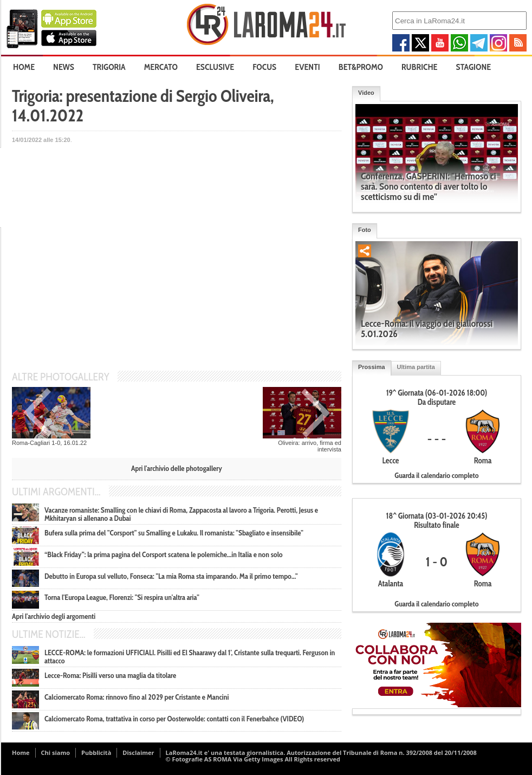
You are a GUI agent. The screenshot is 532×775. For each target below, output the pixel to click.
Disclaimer (138, 753)
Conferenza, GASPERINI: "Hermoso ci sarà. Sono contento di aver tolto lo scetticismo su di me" (428, 186)
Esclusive (215, 67)
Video (366, 93)
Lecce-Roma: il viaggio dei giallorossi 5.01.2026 (427, 329)
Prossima (372, 367)
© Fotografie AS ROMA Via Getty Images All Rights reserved (253, 759)
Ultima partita (416, 367)
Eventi (307, 67)
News (64, 67)
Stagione (474, 67)
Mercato (161, 67)
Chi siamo (56, 753)
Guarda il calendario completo (436, 475)
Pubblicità (96, 753)
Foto (365, 230)
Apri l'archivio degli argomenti (54, 616)
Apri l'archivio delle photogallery (177, 468)
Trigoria (109, 67)
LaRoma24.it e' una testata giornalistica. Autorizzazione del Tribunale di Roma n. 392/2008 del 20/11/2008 (321, 753)
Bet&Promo (361, 67)
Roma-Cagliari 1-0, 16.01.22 (49, 443)
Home (24, 67)
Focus (264, 67)
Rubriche (420, 67)
